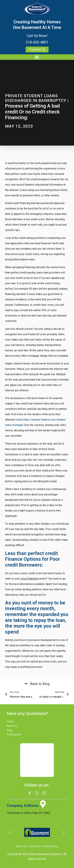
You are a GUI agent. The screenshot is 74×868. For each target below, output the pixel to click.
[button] (37, 57)
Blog (10, 730)
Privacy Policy (50, 846)
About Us (12, 726)
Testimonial (14, 734)
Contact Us (34, 846)
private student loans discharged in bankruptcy (36, 98)
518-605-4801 (37, 42)
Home (10, 721)
